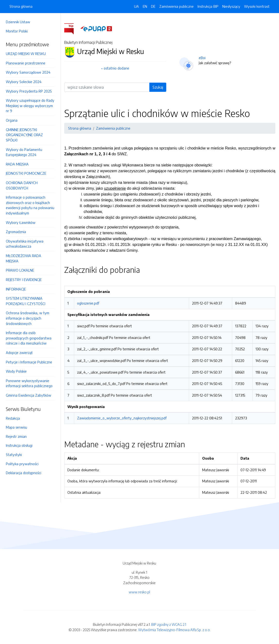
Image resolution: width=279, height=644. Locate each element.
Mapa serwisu (16, 427)
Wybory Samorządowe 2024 (28, 72)
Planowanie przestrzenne (26, 63)
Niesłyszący (231, 6)
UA (136, 6)
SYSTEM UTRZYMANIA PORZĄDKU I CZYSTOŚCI (26, 301)
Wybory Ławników (21, 222)
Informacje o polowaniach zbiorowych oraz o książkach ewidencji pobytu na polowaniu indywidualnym (30, 205)
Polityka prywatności (22, 464)
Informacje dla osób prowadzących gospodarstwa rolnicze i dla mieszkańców (29, 338)
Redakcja (13, 418)
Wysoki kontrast (257, 6)
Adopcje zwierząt (19, 353)
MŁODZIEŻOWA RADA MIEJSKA (24, 258)
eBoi (202, 58)
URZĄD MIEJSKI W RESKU (26, 54)
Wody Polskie (16, 371)
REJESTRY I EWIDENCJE (24, 280)
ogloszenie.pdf (88, 303)
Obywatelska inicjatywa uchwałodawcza (25, 244)
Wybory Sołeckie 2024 (24, 82)
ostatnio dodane (116, 68)
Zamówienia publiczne (176, 6)
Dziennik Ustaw (18, 22)
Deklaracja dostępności (24, 473)
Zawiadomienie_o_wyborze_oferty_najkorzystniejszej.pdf (122, 418)
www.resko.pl (139, 592)
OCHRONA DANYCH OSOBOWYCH (22, 185)
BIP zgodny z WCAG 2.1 (169, 624)
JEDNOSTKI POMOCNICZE (26, 173)
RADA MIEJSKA (17, 164)
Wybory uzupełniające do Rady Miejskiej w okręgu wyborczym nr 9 (30, 106)
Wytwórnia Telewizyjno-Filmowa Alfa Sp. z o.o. (174, 630)
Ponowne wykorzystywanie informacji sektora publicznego (29, 383)
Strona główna (21, 6)
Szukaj (158, 87)
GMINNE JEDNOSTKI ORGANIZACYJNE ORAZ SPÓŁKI (24, 135)
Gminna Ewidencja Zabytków (28, 395)
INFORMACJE (16, 289)
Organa (12, 120)
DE (153, 6)
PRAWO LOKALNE (20, 270)
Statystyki (14, 455)
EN (145, 6)
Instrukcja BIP (208, 6)
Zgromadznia (16, 232)
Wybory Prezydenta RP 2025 (29, 91)
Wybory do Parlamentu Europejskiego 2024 (24, 152)
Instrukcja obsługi (19, 445)
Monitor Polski (17, 31)
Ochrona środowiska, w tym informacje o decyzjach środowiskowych (28, 318)
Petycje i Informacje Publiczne (29, 362)
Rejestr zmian (16, 436)
